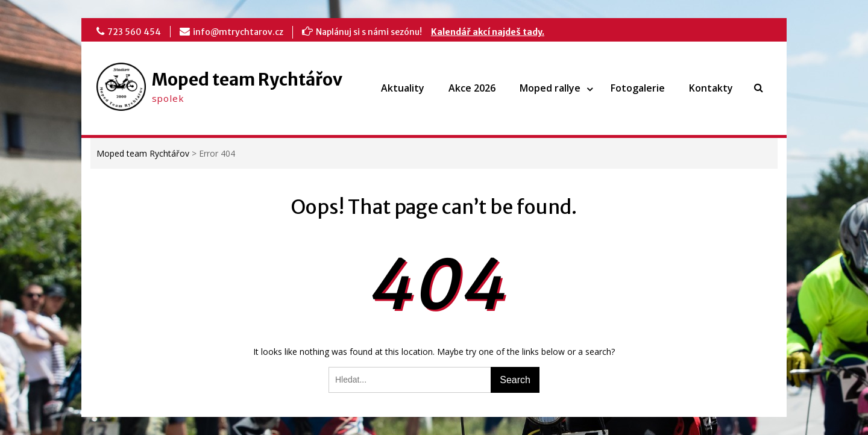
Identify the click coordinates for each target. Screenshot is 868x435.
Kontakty (711, 88)
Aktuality (403, 88)
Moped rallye (550, 88)
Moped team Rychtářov (247, 80)
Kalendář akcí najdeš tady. (488, 32)
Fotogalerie (638, 88)
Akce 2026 (472, 88)
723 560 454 (134, 32)
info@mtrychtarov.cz (238, 32)
